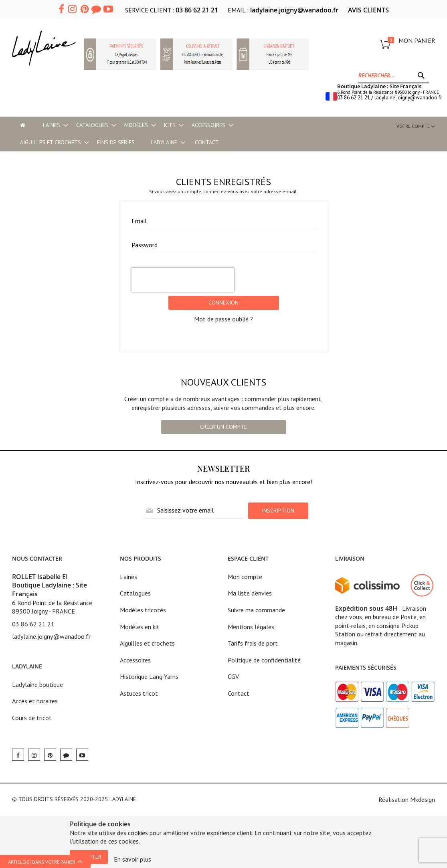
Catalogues (135, 593)
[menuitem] (52, 125)
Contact (239, 693)
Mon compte (245, 577)
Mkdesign (423, 799)
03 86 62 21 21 (197, 10)
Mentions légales (251, 627)
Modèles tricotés (143, 610)
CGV (233, 676)
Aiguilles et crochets (147, 643)
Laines (128, 577)
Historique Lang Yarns (149, 676)
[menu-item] (23, 125)
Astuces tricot (139, 693)
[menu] (134, 134)
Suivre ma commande (256, 610)
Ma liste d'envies (250, 593)
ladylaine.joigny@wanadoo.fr (294, 10)
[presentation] (183, 280)
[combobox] (394, 75)
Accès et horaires (35, 701)
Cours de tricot (32, 718)
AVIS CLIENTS (368, 10)
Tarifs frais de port (253, 643)
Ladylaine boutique (37, 684)
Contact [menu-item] (207, 142)
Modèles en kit (140, 627)
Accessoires (135, 660)
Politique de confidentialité (264, 660)
